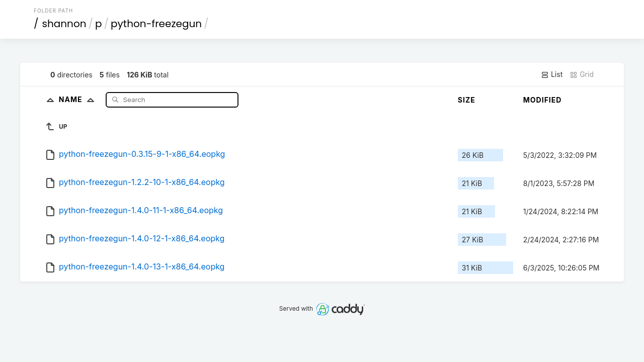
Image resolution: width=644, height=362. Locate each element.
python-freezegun (156, 24)
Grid (582, 74)
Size (467, 100)
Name (79, 99)
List (552, 74)
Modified (543, 100)
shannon (64, 24)
